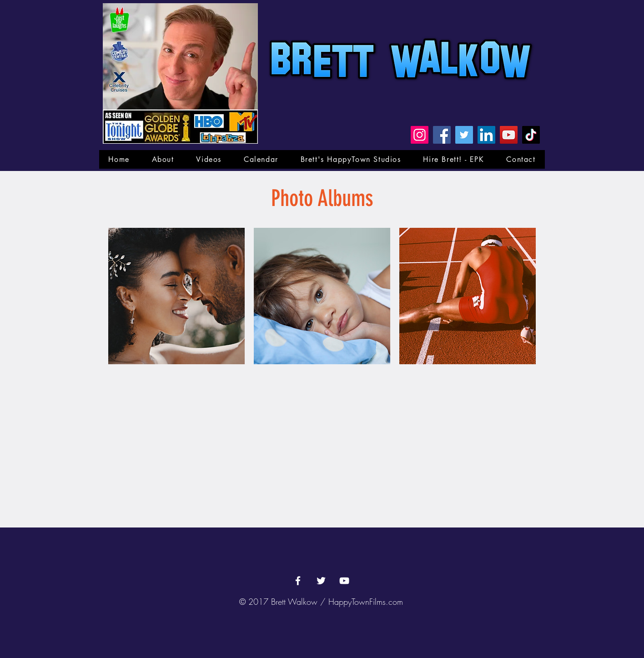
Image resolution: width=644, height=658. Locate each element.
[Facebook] (442, 135)
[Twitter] (464, 135)
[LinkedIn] (486, 135)
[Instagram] (420, 135)
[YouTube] (509, 135)
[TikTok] (531, 135)
